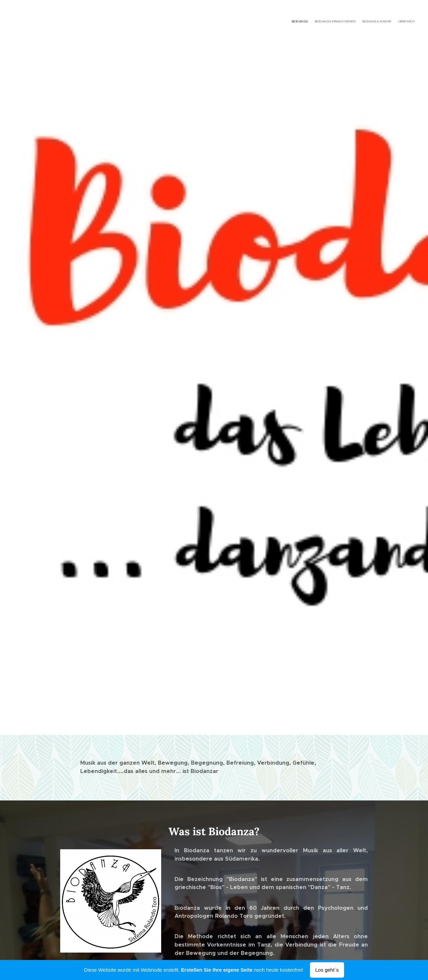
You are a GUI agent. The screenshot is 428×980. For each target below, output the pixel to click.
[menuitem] (395, 22)
